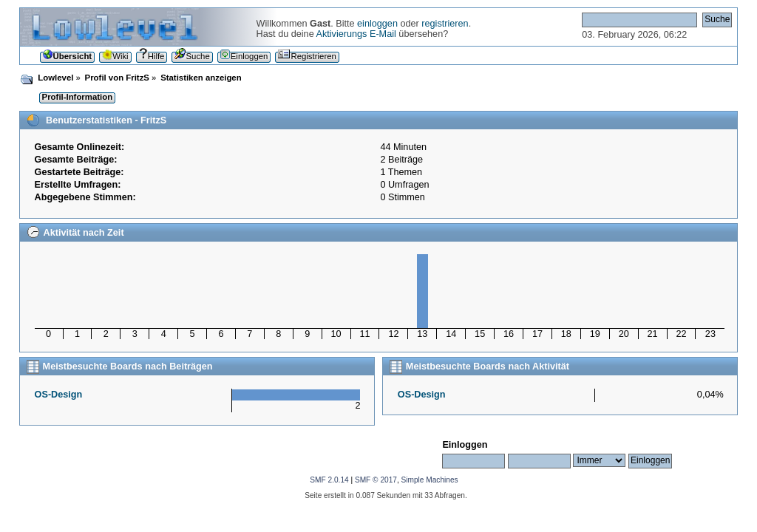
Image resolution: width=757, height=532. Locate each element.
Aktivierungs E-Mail (356, 34)
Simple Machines (430, 480)
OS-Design (59, 395)
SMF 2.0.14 (329, 480)
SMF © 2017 (376, 480)
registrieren (445, 24)
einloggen (377, 24)
